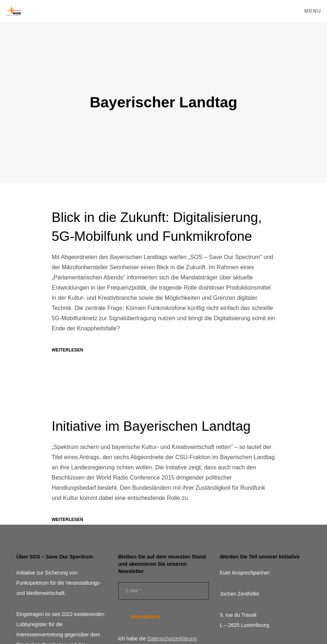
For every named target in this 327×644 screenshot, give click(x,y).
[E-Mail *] (164, 592)
